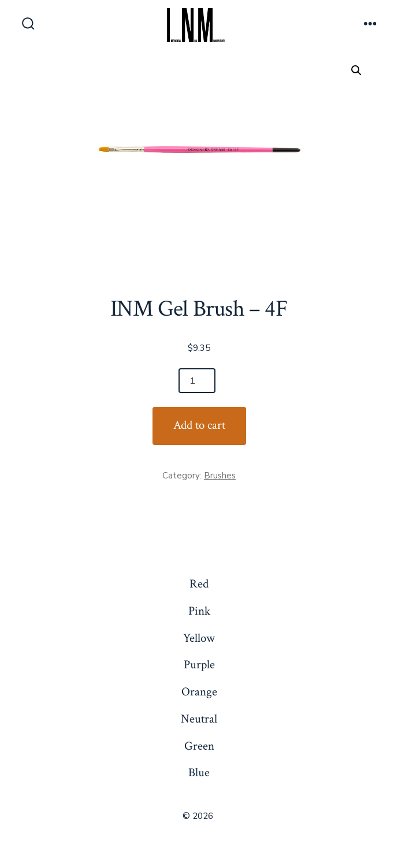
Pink (199, 611)
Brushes (220, 476)
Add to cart (199, 425)
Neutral (199, 719)
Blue (199, 772)
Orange (199, 692)
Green (199, 746)
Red (199, 584)
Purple (199, 665)
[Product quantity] (197, 381)
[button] (356, 70)
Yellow (199, 638)
